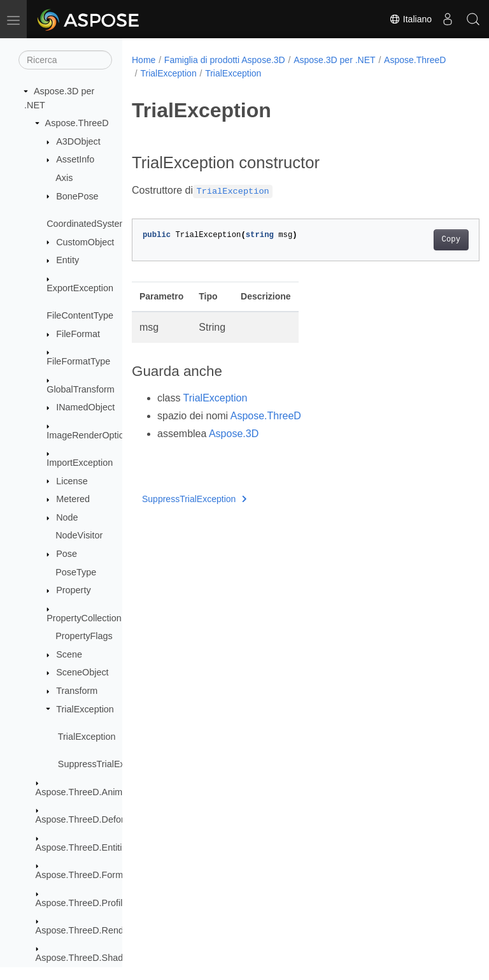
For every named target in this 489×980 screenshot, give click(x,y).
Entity (67, 260)
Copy (426, 240)
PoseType (76, 572)
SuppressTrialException (106, 764)
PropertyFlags (84, 636)
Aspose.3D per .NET (334, 60)
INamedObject (85, 407)
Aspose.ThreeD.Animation (89, 792)
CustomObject (85, 242)
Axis (64, 178)
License (72, 481)
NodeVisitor (79, 535)
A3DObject (78, 141)
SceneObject (82, 672)
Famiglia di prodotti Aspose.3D (225, 60)
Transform (77, 691)
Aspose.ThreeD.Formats (86, 875)
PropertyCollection (84, 618)
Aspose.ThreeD (77, 123)
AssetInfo (75, 159)
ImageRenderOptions (90, 435)
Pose (67, 554)
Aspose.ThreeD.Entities (84, 847)
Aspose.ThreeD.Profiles (84, 903)
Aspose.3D (234, 434)
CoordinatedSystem (87, 224)
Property (73, 590)
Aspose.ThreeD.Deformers (90, 819)
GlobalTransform (81, 389)
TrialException (85, 709)
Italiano (410, 19)
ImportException (80, 463)
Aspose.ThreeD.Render (84, 930)
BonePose (77, 196)
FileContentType (80, 315)
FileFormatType (78, 361)
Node (67, 517)
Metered (73, 499)
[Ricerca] (65, 60)
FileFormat (78, 334)
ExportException (80, 288)
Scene (69, 654)
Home (144, 60)
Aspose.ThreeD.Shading (86, 958)
